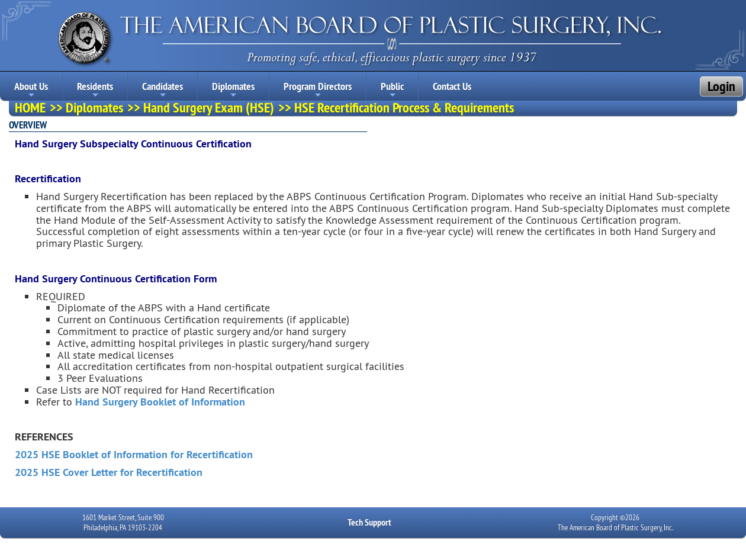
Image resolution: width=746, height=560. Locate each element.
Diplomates (233, 90)
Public (392, 90)
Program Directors (318, 90)
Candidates (163, 90)
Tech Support (369, 522)
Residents (95, 90)
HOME (30, 107)
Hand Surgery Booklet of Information (160, 402)
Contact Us (452, 86)
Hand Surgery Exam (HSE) (209, 107)
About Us (31, 90)
